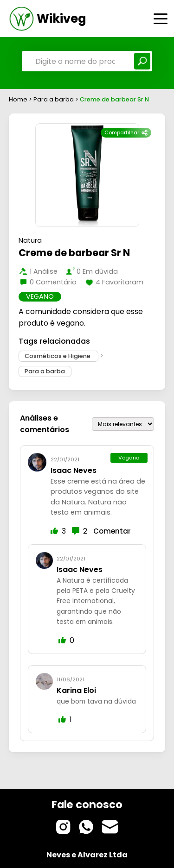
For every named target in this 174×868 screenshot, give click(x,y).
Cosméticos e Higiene (58, 356)
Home (18, 99)
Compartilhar (126, 132)
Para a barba (54, 99)
